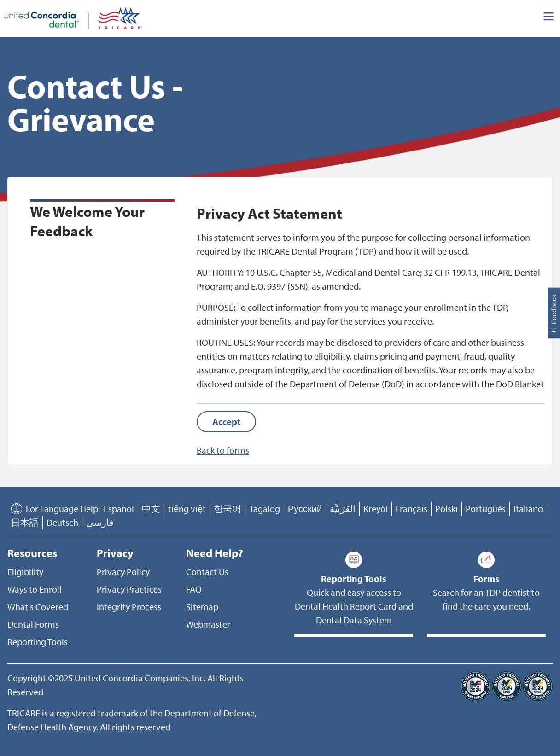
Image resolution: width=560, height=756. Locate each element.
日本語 (25, 522)
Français (411, 509)
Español (119, 509)
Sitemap (202, 607)
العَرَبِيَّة (343, 509)
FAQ (194, 589)
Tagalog (265, 509)
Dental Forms (33, 624)
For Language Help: (63, 509)
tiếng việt (187, 509)
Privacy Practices (129, 589)
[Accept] (226, 422)
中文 (151, 509)
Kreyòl (376, 509)
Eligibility (25, 572)
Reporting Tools (38, 642)
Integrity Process (129, 607)
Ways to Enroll (35, 589)
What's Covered (38, 607)
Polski (446, 509)
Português (486, 509)
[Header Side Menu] (549, 18)
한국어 (227, 509)
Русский (305, 509)
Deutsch (62, 522)
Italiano (528, 509)
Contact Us (207, 572)
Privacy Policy (123, 572)
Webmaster (208, 624)
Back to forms (223, 450)
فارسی (100, 522)
